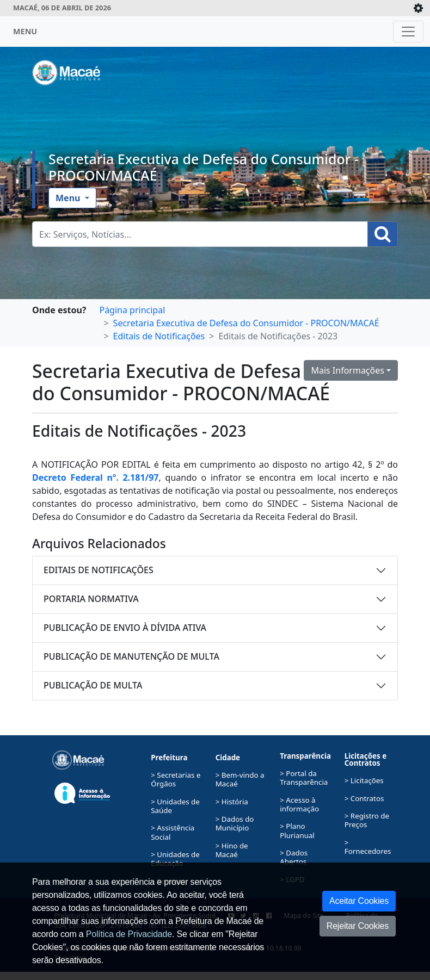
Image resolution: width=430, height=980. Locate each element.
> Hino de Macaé (232, 850)
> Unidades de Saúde (175, 806)
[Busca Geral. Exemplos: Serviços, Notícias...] (200, 234)
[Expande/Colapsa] (418, 8)
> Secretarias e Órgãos (176, 779)
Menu (69, 198)
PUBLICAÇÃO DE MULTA (93, 685)
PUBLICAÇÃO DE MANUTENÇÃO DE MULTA (131, 656)
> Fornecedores (368, 847)
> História (232, 802)
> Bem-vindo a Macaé (240, 779)
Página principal (132, 310)
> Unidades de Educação (175, 859)
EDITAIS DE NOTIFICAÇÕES (99, 570)
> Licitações (364, 780)
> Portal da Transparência (304, 778)
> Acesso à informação (299, 804)
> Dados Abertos (294, 857)
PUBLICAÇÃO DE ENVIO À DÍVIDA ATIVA (125, 628)
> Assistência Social (173, 832)
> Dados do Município (235, 823)
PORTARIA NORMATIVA (91, 599)
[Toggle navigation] (408, 32)
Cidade (228, 758)
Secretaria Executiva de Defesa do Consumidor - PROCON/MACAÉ (204, 167)
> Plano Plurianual (297, 830)
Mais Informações (348, 370)
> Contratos (364, 798)
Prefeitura (169, 758)
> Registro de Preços (367, 820)
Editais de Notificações (159, 336)
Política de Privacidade (129, 934)
